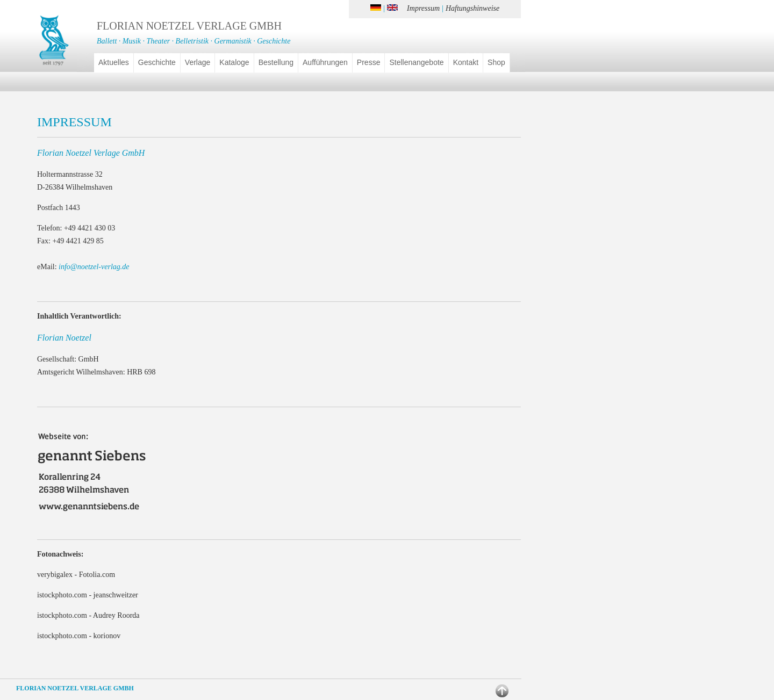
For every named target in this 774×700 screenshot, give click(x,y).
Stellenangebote (416, 62)
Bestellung (276, 62)
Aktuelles (114, 62)
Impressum (423, 8)
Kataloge (234, 62)
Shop (496, 62)
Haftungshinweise (472, 8)
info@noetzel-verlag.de (94, 267)
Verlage (198, 62)
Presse (369, 62)
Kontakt (466, 62)
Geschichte (157, 62)
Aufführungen (325, 62)
